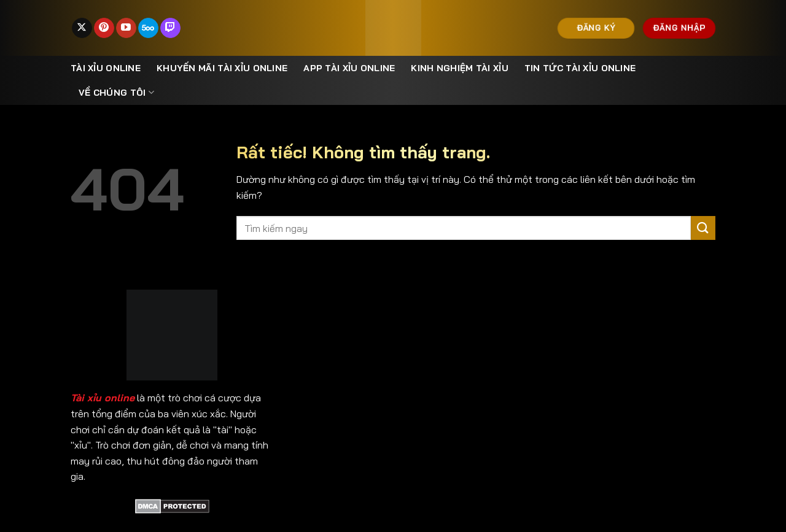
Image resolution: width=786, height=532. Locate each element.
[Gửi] (703, 228)
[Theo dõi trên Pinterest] (104, 28)
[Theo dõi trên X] (82, 28)
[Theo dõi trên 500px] (148, 28)
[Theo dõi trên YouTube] (126, 28)
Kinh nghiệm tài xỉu (459, 68)
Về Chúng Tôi (116, 92)
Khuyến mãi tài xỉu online (222, 68)
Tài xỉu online (106, 68)
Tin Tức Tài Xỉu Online (580, 68)
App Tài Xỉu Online (349, 68)
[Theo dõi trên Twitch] (170, 28)
